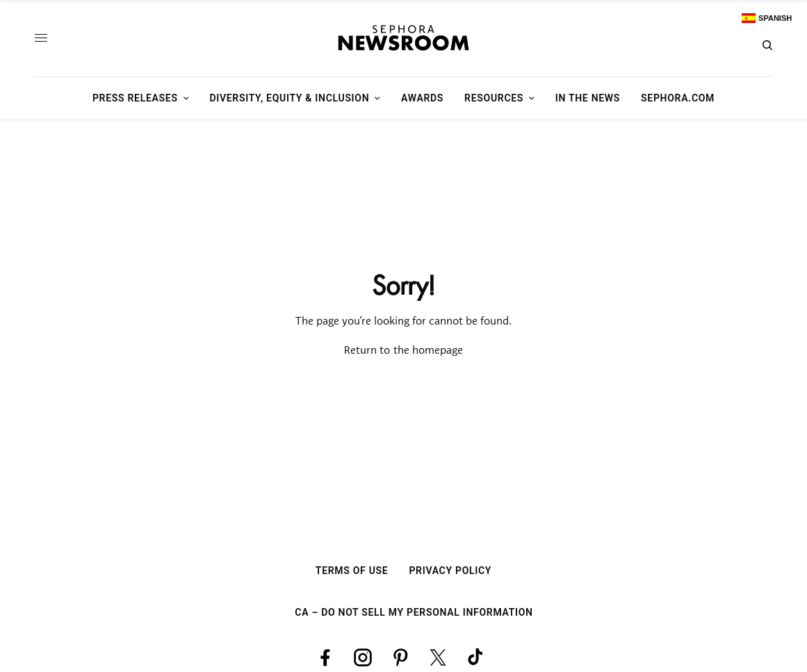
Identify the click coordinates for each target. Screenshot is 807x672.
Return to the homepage (403, 351)
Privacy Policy (450, 571)
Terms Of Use (352, 571)
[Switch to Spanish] (767, 18)
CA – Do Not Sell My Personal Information (414, 612)
